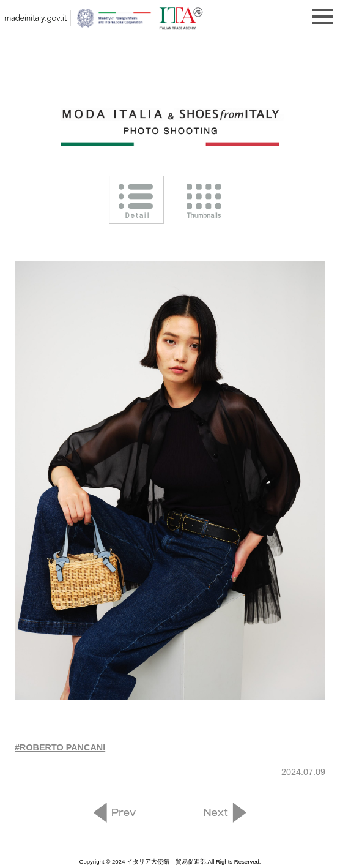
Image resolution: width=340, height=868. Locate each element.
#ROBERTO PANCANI (60, 747)
